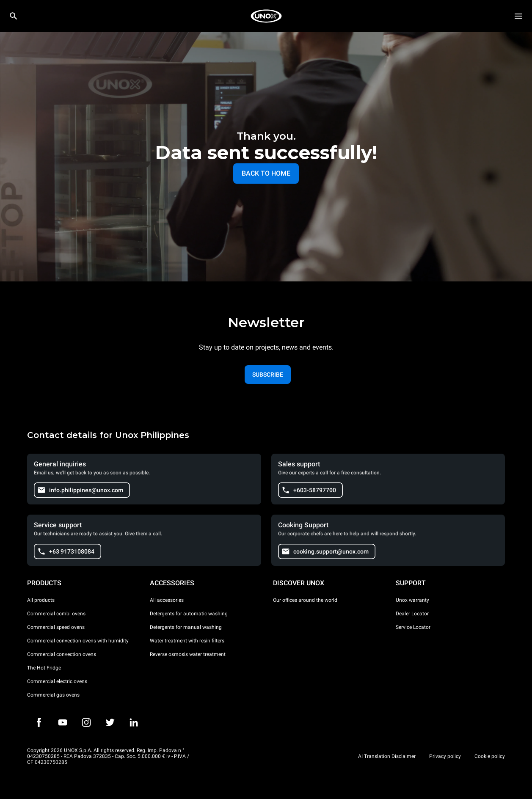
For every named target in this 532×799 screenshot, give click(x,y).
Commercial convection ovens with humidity (78, 641)
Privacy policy (445, 756)
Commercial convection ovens (62, 654)
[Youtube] (63, 722)
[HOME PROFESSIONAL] (266, 16)
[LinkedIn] (134, 722)
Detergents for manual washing (186, 627)
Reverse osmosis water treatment (188, 654)
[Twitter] (110, 722)
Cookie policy (490, 756)
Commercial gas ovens (53, 695)
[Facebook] (39, 722)
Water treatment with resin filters (187, 641)
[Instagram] (86, 722)
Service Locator (413, 627)
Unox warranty (412, 600)
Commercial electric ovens (57, 681)
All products (41, 600)
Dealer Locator (412, 614)
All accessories (167, 600)
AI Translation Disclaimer (387, 756)
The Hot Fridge (44, 668)
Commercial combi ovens (56, 614)
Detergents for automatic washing (189, 614)
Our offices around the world (305, 600)
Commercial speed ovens (56, 627)
